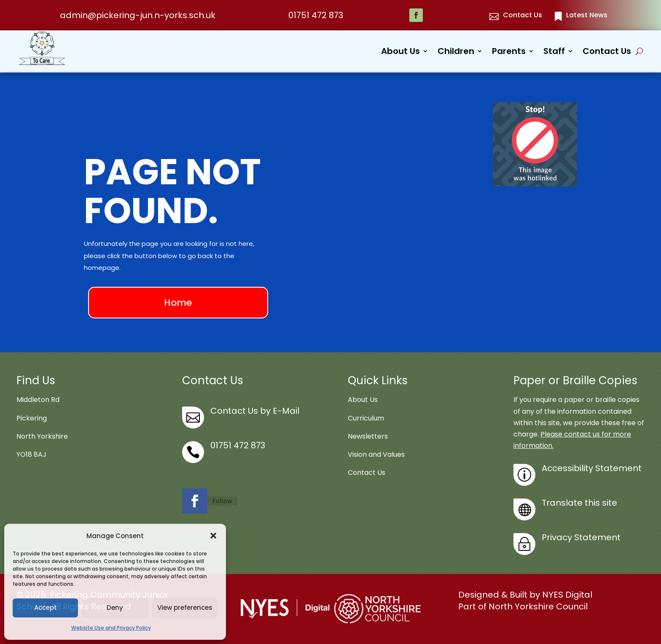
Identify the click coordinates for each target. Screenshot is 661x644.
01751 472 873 (316, 15)
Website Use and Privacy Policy (111, 628)
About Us (400, 53)
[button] (213, 536)
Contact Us (607, 53)
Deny (115, 608)
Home (178, 302)
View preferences (185, 608)
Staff (554, 53)
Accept (46, 608)
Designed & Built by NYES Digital (525, 594)
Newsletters (368, 435)
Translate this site (579, 502)
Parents (509, 53)
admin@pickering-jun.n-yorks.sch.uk (138, 15)
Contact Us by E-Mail (255, 410)
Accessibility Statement (592, 468)
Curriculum (366, 417)
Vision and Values (376, 454)
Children (456, 53)
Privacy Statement (581, 537)
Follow (222, 500)
